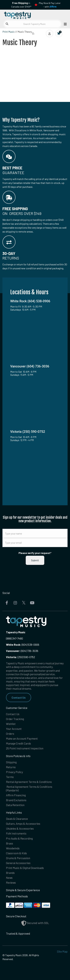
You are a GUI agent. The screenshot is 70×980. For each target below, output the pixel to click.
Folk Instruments (16, 833)
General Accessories (18, 863)
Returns (11, 767)
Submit (35, 560)
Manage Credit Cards (18, 743)
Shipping (11, 762)
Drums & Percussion (18, 858)
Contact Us (19, 697)
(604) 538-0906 (23, 645)
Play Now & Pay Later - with (50, 5)
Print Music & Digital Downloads (25, 868)
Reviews (11, 883)
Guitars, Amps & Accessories (23, 824)
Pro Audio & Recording (19, 838)
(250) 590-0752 (21, 657)
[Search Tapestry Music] (33, 24)
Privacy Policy (14, 772)
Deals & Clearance (17, 819)
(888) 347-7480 (14, 638)
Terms (10, 777)
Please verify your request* (35, 553)
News (9, 878)
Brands (10, 873)
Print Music (9, 32)
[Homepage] (19, 15)
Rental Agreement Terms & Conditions (29, 782)
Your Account (14, 729)
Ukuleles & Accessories (20, 828)
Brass (10, 843)
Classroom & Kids (16, 853)
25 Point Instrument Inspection (25, 748)
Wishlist (11, 724)
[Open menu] (64, 24)
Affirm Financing (16, 795)
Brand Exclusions (16, 800)
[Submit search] (7, 24)
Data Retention (15, 805)
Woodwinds (13, 848)
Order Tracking (15, 719)
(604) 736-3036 (22, 651)
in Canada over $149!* (21, 5)
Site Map (62, 951)
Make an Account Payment (22, 738)
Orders (10, 734)
